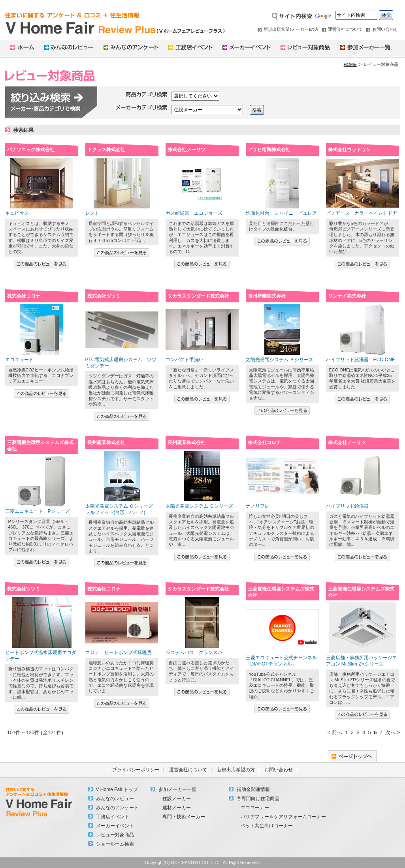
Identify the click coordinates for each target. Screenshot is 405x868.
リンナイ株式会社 (347, 296)
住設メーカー (177, 799)
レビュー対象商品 (115, 835)
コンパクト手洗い (185, 360)
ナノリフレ (258, 506)
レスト (92, 213)
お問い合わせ (385, 29)
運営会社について (345, 29)
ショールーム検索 (115, 844)
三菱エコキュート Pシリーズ (38, 511)
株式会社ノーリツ (186, 150)
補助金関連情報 (253, 789)
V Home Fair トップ (117, 789)
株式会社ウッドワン (349, 150)
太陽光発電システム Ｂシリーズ (280, 360)
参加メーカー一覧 (177, 789)
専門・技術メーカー (184, 817)
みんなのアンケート (117, 808)
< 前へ (335, 732)
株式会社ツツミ (104, 296)
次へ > (393, 732)
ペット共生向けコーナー (267, 826)
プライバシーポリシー (136, 770)
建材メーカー (177, 808)
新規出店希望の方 (236, 770)
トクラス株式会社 (106, 150)
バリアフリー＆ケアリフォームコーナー (283, 817)
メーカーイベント (115, 826)
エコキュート (19, 360)
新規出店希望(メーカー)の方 (291, 29)
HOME (350, 64)
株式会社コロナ (24, 296)
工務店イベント (113, 817)
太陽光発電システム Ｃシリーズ (199, 506)
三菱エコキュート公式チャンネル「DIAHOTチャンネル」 (281, 661)
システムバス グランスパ (194, 652)
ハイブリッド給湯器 (347, 506)
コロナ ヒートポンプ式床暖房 (119, 652)
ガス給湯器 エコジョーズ (194, 213)
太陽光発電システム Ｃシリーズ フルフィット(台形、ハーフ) (119, 509)
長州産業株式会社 (267, 296)
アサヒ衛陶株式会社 (269, 150)
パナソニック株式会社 (31, 150)
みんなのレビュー (115, 799)
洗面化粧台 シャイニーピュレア (281, 213)
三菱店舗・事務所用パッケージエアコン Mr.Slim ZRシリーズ (362, 661)
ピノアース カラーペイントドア (362, 213)
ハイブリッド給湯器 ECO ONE (361, 360)
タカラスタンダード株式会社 (198, 296)
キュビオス (17, 213)
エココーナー (255, 808)
